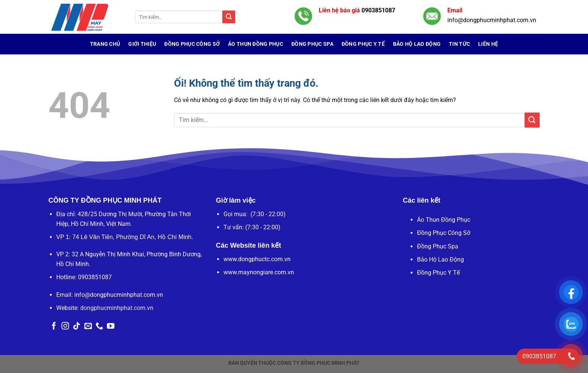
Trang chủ (105, 44)
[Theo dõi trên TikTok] (76, 326)
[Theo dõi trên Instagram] (65, 326)
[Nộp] (229, 17)
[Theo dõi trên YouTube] (111, 326)
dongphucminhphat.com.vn (117, 308)
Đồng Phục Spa (312, 44)
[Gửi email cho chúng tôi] (88, 326)
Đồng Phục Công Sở (192, 44)
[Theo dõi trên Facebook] (54, 326)
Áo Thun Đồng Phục (256, 44)
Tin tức (459, 44)
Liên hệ (488, 44)
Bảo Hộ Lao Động (417, 44)
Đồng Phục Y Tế (363, 44)
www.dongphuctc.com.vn (257, 259)
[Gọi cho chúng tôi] (99, 326)
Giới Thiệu (142, 44)
